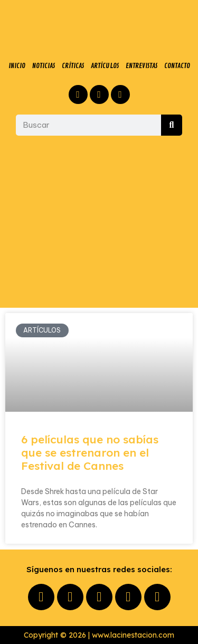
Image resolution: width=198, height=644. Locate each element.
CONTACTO (177, 66)
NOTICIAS (44, 66)
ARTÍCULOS (105, 66)
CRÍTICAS (73, 66)
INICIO (17, 66)
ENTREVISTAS (142, 66)
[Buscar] (172, 125)
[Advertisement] (99, 222)
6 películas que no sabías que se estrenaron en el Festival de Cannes (90, 452)
